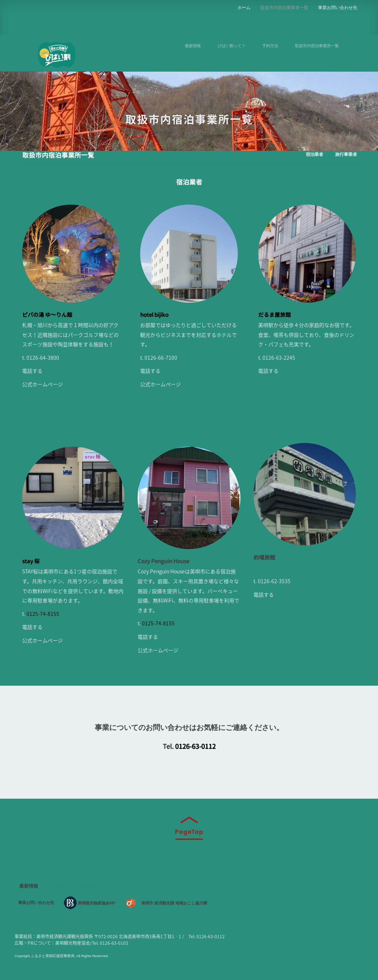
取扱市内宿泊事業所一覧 (317, 46)
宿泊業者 (314, 153)
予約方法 (270, 46)
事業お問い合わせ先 (338, 6)
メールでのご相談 (189, 758)
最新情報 (193, 46)
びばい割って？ (231, 46)
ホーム (244, 6)
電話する (32, 371)
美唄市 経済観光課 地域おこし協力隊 (176, 903)
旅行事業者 (346, 153)
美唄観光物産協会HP (94, 903)
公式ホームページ (42, 384)
